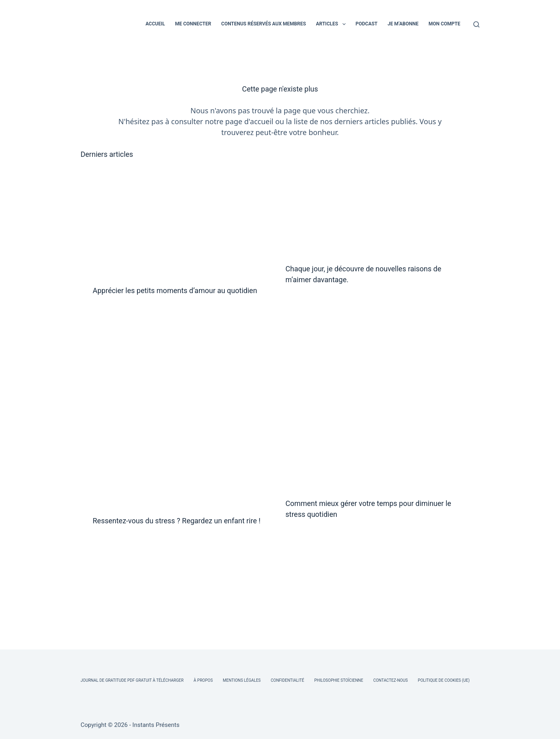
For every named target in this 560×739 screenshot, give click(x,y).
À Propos (203, 680)
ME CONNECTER (193, 24)
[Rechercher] (476, 24)
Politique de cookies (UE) (444, 680)
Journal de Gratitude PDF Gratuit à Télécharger (132, 680)
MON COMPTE (445, 24)
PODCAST (367, 24)
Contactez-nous (390, 680)
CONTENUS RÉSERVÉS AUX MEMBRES (263, 24)
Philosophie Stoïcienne (339, 680)
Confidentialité (287, 680)
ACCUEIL (155, 24)
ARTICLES (332, 24)
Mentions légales (242, 680)
